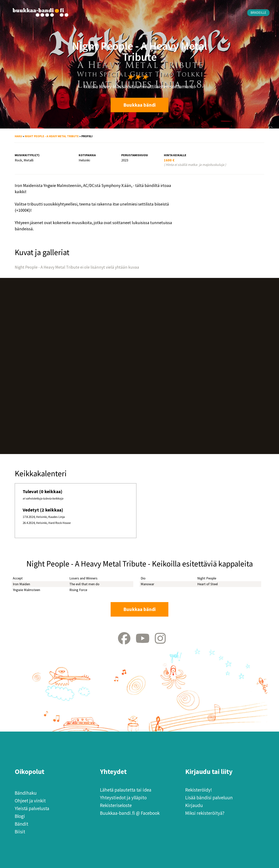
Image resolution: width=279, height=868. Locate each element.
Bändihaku (26, 793)
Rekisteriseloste (116, 805)
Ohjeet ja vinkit (30, 801)
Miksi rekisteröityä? (205, 813)
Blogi (20, 816)
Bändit (22, 824)
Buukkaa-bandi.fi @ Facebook (130, 813)
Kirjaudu (194, 805)
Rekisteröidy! (199, 790)
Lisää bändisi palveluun (209, 798)
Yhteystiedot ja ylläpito (123, 798)
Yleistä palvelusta (32, 808)
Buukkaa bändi (140, 105)
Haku (18, 136)
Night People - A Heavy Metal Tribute (52, 136)
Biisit (20, 832)
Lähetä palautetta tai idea (126, 790)
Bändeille (258, 13)
